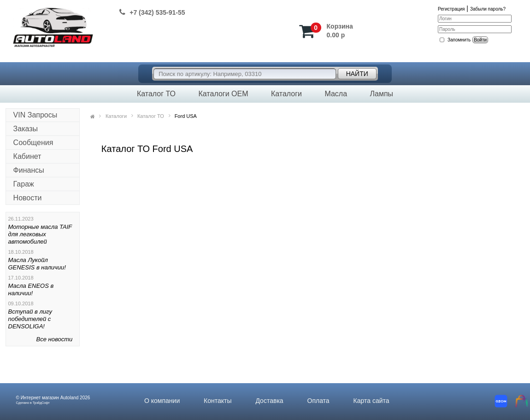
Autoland (69, 398)
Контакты (218, 401)
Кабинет (27, 156)
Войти (480, 40)
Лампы (381, 94)
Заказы (26, 129)
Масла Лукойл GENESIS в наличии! (37, 264)
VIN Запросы (35, 115)
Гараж (24, 184)
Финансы (29, 170)
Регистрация (451, 9)
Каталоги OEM (223, 94)
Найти (357, 74)
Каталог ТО (156, 94)
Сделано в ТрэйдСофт (33, 403)
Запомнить (459, 40)
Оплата (318, 401)
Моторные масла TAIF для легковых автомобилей (40, 234)
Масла (336, 94)
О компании (162, 401)
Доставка (269, 401)
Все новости (55, 339)
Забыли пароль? (488, 9)
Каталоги (286, 94)
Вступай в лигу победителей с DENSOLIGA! (30, 319)
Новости (28, 198)
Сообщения (33, 143)
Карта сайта (371, 401)
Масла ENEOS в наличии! (31, 289)
